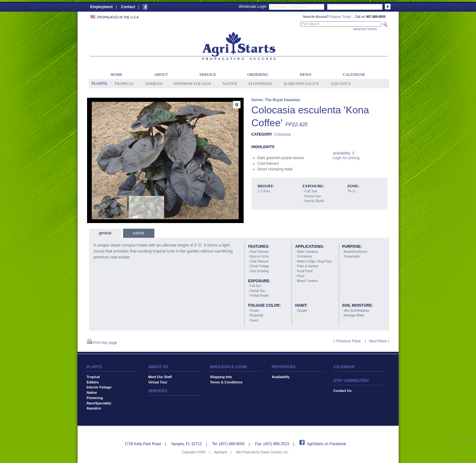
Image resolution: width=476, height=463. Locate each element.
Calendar (354, 74)
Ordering (258, 74)
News (305, 74)
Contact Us (343, 391)
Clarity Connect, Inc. (275, 452)
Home (116, 74)
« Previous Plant (347, 341)
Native (230, 83)
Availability (281, 377)
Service (207, 74)
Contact (128, 7)
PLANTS (94, 367)
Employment (101, 7)
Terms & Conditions (226, 382)
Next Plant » (379, 341)
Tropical (124, 83)
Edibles (154, 83)
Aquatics (341, 83)
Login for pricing (346, 158)
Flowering (261, 83)
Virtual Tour (158, 382)
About (161, 74)
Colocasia (283, 134)
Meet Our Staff (160, 377)
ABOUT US (158, 367)
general (105, 233)
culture (139, 233)
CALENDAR (344, 367)
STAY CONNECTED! (351, 381)
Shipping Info (221, 377)
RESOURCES (284, 367)
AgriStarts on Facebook (326, 444)
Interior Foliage (193, 83)
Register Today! (341, 17)
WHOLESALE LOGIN (229, 367)
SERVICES (158, 391)
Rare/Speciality (302, 83)
